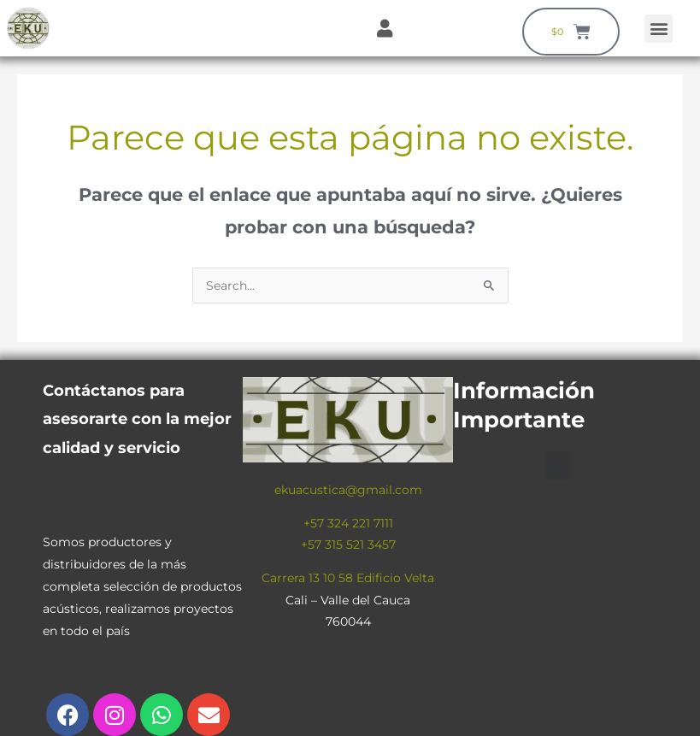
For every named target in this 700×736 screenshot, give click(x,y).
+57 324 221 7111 (348, 523)
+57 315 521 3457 (348, 545)
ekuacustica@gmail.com (348, 490)
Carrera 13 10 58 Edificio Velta (348, 578)
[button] (659, 29)
